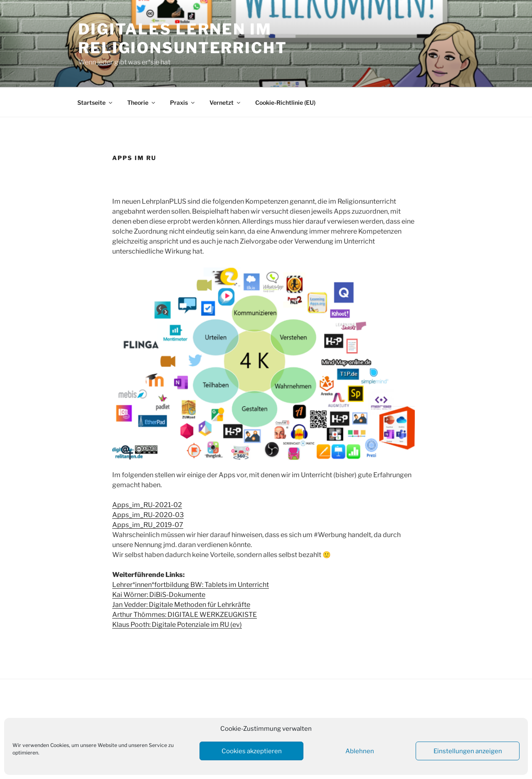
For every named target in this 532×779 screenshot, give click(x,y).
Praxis (183, 102)
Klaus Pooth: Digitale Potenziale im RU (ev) (177, 625)
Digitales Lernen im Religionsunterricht (183, 38)
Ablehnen (360, 751)
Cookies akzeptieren (252, 751)
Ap (117, 525)
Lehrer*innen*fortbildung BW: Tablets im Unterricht (191, 585)
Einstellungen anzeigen (468, 751)
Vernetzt (225, 102)
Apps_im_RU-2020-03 (148, 515)
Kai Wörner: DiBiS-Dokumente (159, 595)
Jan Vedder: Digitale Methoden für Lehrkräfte (181, 605)
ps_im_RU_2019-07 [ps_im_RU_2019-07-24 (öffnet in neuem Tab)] (152, 525)
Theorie (142, 102)
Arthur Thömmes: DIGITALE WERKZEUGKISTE (185, 615)
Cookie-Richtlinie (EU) (285, 102)
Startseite (95, 102)
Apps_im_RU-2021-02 (147, 505)
